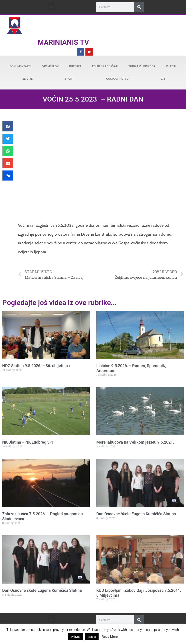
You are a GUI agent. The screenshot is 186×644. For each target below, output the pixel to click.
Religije (27, 79)
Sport (69, 79)
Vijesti (171, 66)
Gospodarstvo (117, 79)
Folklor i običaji (105, 66)
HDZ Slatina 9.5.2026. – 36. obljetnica (36, 366)
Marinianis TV (63, 42)
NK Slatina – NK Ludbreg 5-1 (28, 442)
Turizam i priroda (142, 66)
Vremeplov (50, 66)
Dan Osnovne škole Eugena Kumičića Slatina (136, 514)
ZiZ (163, 79)
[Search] (139, 7)
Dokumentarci (21, 66)
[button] (51, 6)
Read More (110, 637)
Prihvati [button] (76, 637)
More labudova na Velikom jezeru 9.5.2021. (135, 442)
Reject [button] (92, 637)
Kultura (75, 66)
